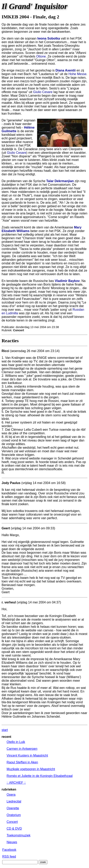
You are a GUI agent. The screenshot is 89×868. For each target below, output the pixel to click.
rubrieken (9, 789)
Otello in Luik (16, 742)
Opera (11, 795)
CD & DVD (14, 829)
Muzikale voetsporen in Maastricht (31, 769)
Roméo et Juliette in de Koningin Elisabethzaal (40, 776)
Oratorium (14, 815)
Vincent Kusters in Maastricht (27, 755)
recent (6, 737)
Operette (13, 808)
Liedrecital (14, 801)
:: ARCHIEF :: (16, 783)
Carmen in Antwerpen (22, 749)
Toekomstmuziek (18, 835)
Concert (12, 822)
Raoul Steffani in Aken (22, 762)
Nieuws (12, 842)
